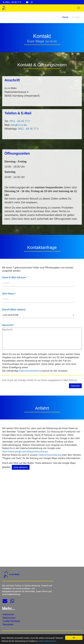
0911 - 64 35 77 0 (20, 121)
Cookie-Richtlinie (11, 621)
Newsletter (8, 624)
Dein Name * (9, 294)
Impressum (8, 614)
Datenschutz (9, 618)
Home (65, 17)
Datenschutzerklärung (30, 371)
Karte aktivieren (21, 467)
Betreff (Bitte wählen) (14, 310)
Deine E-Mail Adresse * (15, 277)
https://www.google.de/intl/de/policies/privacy (25, 452)
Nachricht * (8, 325)
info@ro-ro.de (19, 125)
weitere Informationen (47, 641)
